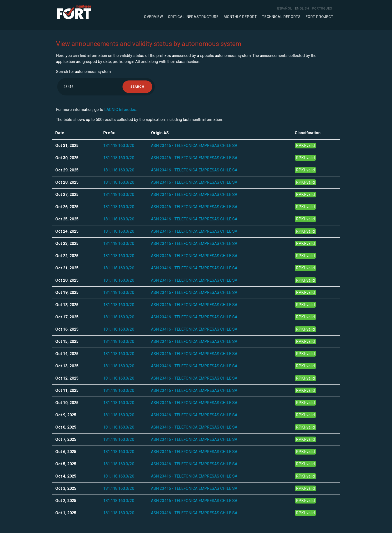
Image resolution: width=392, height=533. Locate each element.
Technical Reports (281, 17)
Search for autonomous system (83, 72)
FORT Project (320, 17)
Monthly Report (240, 17)
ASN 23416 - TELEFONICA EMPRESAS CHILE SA (194, 146)
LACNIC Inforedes (120, 110)
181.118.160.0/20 (119, 146)
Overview (153, 17)
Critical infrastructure (193, 17)
